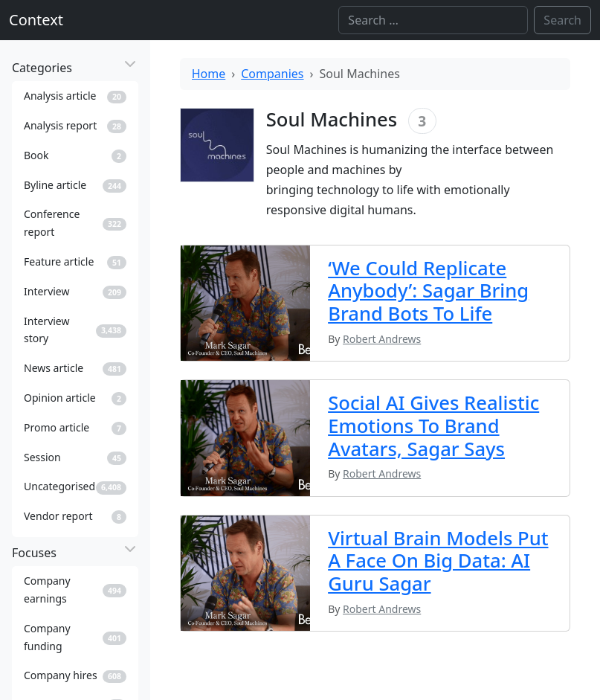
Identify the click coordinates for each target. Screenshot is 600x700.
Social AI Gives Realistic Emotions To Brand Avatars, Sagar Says (433, 426)
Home (209, 74)
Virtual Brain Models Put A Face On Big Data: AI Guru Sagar (438, 561)
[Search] (433, 20)
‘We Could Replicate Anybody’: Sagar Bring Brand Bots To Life (428, 291)
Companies (272, 74)
